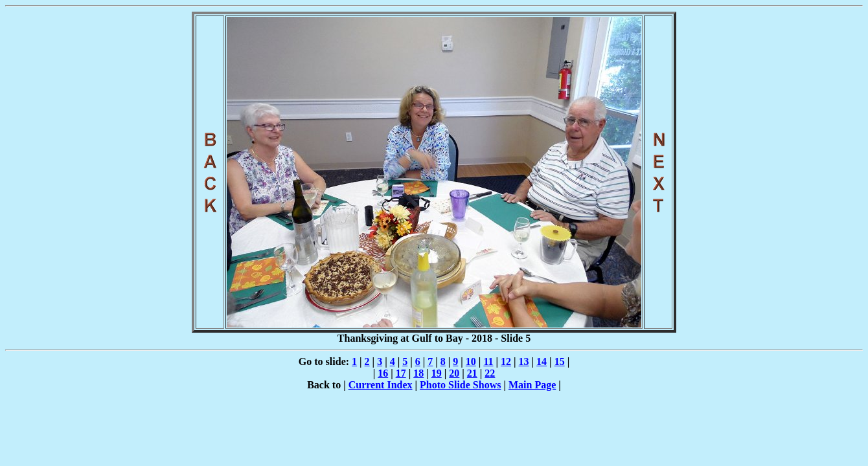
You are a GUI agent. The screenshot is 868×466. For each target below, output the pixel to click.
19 (437, 373)
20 (454, 373)
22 (490, 373)
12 (506, 361)
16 (383, 373)
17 (401, 373)
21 (472, 373)
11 (488, 361)
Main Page (532, 385)
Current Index (381, 385)
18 (418, 373)
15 (560, 361)
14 (542, 361)
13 (524, 361)
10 (471, 361)
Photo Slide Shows (460, 385)
